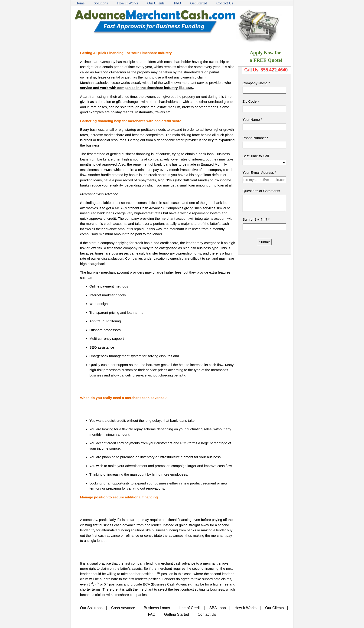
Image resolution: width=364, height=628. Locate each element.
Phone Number (255, 138)
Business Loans (157, 608)
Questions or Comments (261, 191)
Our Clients (156, 3)
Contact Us (225, 3)
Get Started (199, 3)
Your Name (252, 119)
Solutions (101, 3)
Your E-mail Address (259, 172)
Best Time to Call (256, 156)
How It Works (128, 3)
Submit (264, 242)
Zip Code (251, 101)
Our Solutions (91, 608)
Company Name (256, 83)
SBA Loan (218, 608)
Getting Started (177, 614)
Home (80, 3)
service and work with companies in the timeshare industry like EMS (137, 88)
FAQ (177, 3)
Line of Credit (190, 608)
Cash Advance (123, 608)
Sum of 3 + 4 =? (256, 219)
